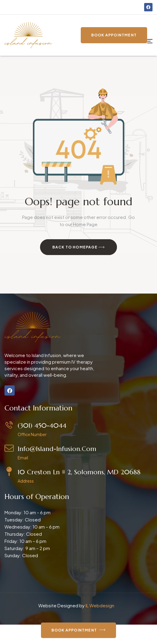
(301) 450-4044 (42, 426)
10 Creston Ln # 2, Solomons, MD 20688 (79, 472)
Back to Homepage (79, 247)
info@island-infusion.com (57, 449)
